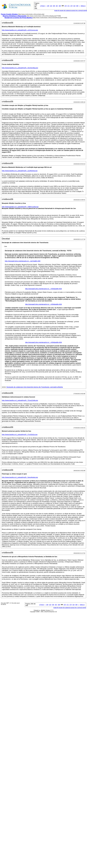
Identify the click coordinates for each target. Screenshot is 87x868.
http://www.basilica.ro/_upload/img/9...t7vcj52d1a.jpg (20, 435)
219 (51, 6)
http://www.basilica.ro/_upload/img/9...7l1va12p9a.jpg (20, 400)
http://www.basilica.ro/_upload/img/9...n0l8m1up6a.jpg (20, 207)
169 (48, 6)
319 (74, 6)
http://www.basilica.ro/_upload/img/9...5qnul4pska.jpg (20, 477)
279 (71, 6)
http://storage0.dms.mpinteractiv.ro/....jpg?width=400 (23, 261)
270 (66, 6)
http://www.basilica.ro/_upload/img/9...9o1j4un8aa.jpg (20, 68)
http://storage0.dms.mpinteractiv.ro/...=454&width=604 (43, 289)
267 (57, 6)
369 (77, 6)
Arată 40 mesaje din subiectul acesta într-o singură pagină (71, 10)
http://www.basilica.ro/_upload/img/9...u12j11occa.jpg (20, 30)
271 (68, 6)
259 (54, 6)
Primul (42, 6)
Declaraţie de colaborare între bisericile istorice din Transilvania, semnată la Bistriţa (35, 387)
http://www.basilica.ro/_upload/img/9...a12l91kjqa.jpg (20, 171)
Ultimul (83, 6)
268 (60, 6)
